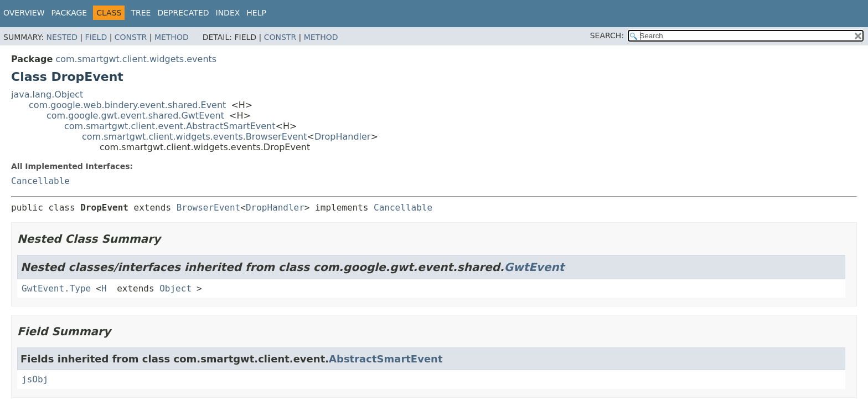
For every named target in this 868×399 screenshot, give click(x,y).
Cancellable (40, 181)
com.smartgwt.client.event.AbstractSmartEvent (170, 126)
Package (69, 13)
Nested (62, 37)
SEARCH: (607, 35)
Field (96, 37)
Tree (141, 13)
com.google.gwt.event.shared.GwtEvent (135, 116)
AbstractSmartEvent (386, 359)
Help (256, 13)
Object (175, 288)
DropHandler (343, 137)
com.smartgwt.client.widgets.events (136, 59)
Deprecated (183, 13)
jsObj (35, 379)
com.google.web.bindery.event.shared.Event (127, 105)
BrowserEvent (209, 208)
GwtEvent (534, 267)
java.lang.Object (47, 94)
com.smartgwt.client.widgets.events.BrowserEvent (195, 137)
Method (172, 37)
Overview (24, 13)
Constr (131, 37)
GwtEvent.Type (56, 288)
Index (228, 13)
